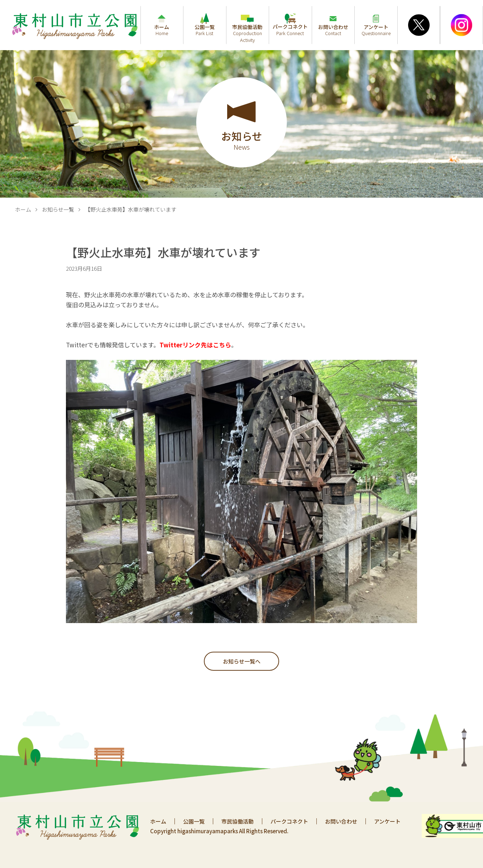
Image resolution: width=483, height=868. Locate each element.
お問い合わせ (341, 821)
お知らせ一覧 (58, 209)
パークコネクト (289, 821)
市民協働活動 (238, 821)
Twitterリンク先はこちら (195, 345)
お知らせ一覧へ (242, 661)
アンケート (387, 821)
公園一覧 (194, 821)
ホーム (23, 209)
